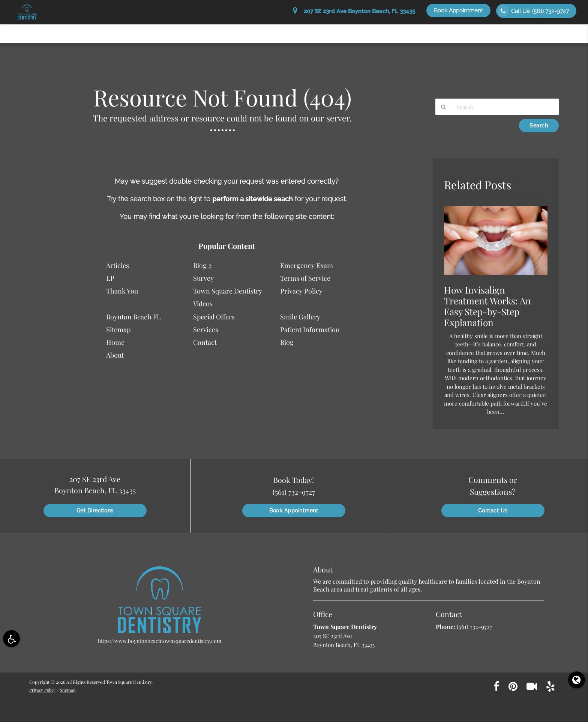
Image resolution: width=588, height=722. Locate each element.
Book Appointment (458, 10)
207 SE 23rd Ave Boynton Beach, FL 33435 (354, 11)
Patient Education (409, 31)
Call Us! (533, 11)
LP (110, 278)
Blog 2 (202, 265)
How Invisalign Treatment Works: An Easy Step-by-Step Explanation (490, 306)
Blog (287, 342)
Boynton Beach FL (133, 317)
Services (362, 31)
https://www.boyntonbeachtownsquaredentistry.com (160, 641)
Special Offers (463, 31)
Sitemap (118, 330)
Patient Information (312, 31)
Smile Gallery (511, 31)
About (266, 31)
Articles (118, 265)
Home (239, 31)
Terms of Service (305, 278)
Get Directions (95, 511)
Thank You (122, 291)
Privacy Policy (301, 291)
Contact (205, 342)
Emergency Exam (307, 265)
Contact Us (556, 31)
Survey (203, 278)
